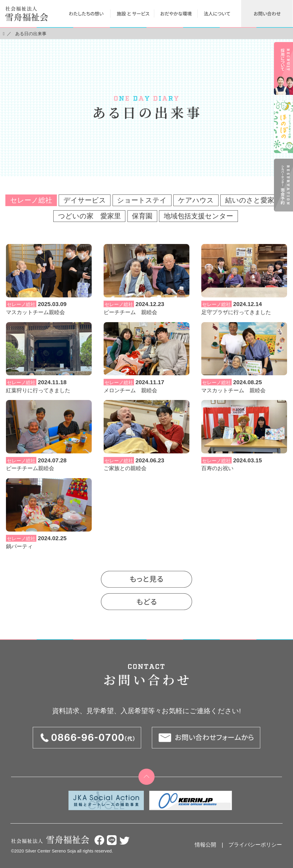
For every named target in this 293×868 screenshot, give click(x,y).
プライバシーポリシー (255, 845)
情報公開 (205, 845)
